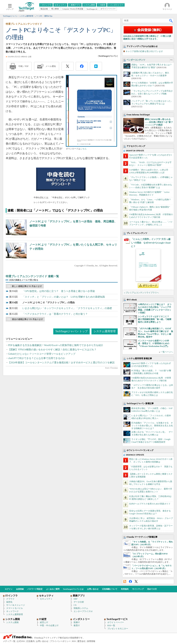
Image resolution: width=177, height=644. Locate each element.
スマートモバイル (15, 608)
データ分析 (79, 602)
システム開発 (12, 622)
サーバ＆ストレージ (16, 605)
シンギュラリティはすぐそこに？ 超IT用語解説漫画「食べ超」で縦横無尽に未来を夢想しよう (155, 319)
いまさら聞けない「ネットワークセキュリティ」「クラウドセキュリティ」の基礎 (67, 308)
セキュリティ (46, 599)
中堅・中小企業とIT (49, 625)
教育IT (77, 625)
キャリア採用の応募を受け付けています (144, 51)
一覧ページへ (167, 352)
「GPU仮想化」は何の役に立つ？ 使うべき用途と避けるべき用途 (59, 291)
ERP (76, 599)
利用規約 (125, 589)
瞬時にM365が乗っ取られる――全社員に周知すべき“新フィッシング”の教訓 (159, 122)
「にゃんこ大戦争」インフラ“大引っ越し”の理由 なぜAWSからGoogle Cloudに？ (151, 243)
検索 (171, 21)
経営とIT (44, 622)
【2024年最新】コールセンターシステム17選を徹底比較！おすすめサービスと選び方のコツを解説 (61, 363)
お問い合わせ (93, 589)
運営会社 (81, 641)
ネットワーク (12, 611)
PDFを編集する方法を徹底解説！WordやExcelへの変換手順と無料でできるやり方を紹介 (56, 345)
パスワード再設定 (35, 589)
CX (75, 605)
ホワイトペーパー (116, 622)
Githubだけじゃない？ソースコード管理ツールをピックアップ (42, 354)
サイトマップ (138, 589)
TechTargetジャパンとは (73, 589)
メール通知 (51, 66)
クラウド (10, 599)
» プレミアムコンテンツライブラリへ (141, 293)
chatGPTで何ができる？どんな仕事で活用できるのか (37, 358)
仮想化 (9, 602)
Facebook (130, 581)
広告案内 (30, 641)
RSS (125, 581)
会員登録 (20, 589)
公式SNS (21, 641)
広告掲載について (110, 589)
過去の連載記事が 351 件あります (27, 319)
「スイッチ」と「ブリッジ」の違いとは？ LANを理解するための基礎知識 (64, 297)
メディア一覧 (9, 641)
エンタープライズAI (83, 611)
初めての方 (152, 589)
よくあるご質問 (53, 589)
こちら (83, 149)
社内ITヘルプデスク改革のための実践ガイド (150, 504)
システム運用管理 (105, 331)
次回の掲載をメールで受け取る (24, 280)
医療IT (77, 622)
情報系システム (81, 608)
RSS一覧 (111, 625)
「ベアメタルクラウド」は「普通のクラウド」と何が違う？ (55, 314)
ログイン (9, 589)
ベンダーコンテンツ (136, 60)
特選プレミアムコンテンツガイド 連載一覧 (32, 276)
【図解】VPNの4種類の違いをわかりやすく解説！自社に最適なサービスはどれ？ (52, 350)
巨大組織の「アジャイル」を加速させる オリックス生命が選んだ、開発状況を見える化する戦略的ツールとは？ (152, 426)
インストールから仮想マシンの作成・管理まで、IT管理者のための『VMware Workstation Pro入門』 (154, 343)
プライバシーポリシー (60, 641)
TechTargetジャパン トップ (71, 331)
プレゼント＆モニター (118, 629)
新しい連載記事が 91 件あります (27, 286)
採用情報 (91, 641)
